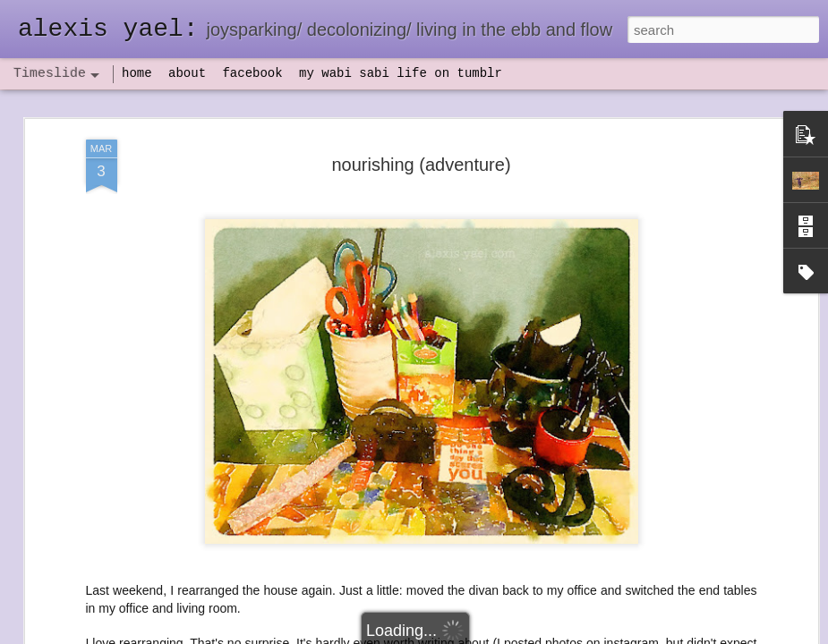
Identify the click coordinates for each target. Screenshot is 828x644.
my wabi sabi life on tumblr (401, 73)
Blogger (470, 634)
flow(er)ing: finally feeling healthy (449, 620)
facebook (252, 73)
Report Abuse (522, 634)
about (187, 73)
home (137, 73)
